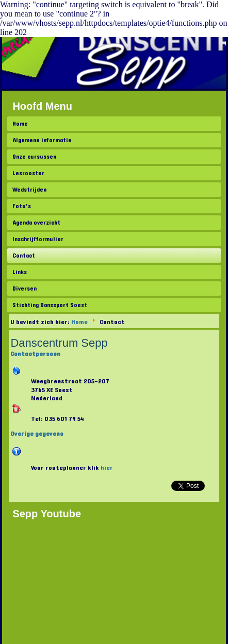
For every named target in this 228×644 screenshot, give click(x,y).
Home (20, 124)
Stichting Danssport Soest (50, 305)
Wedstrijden (29, 190)
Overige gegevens (37, 434)
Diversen (25, 289)
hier (107, 468)
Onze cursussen (34, 157)
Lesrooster (28, 173)
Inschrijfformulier (38, 239)
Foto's (22, 206)
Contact (24, 256)
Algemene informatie (42, 140)
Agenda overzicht (36, 223)
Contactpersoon (35, 354)
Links (20, 272)
